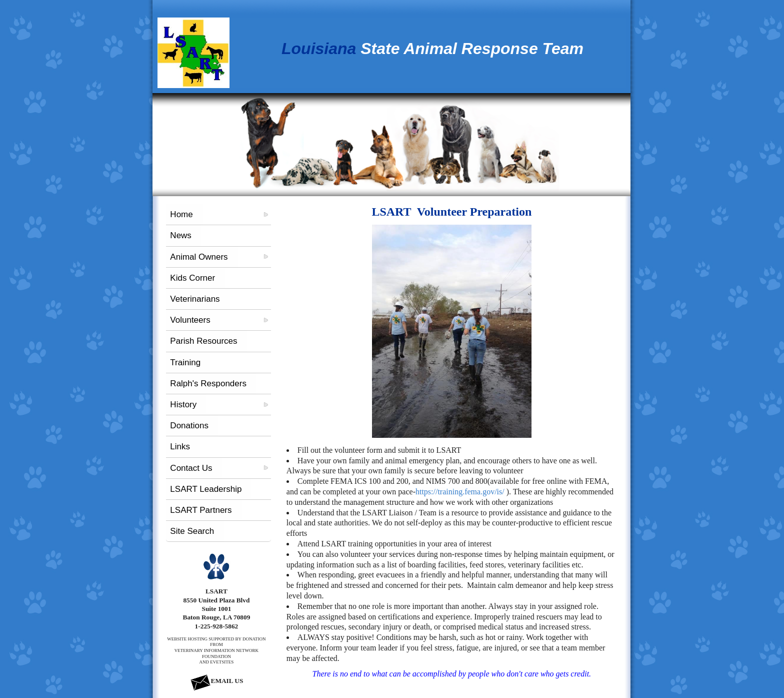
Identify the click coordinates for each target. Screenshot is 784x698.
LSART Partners (201, 510)
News (181, 235)
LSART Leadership (206, 489)
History (183, 405)
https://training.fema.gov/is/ (460, 492)
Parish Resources (203, 341)
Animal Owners (199, 257)
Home (181, 214)
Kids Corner (192, 278)
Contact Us (191, 468)
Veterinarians (195, 299)
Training (185, 363)
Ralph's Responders (208, 384)
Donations (189, 426)
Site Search (192, 531)
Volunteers (190, 320)
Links (180, 447)
